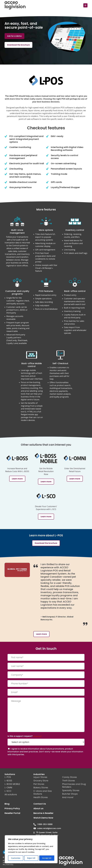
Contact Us (40, 804)
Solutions (10, 774)
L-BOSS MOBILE (12, 784)
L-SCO (8, 791)
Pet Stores (39, 784)
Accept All (47, 858)
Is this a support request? (24, 736)
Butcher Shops (70, 794)
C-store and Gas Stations (43, 792)
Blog (7, 804)
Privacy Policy (12, 808)
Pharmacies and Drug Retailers (74, 785)
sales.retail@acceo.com (46, 828)
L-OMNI (8, 788)
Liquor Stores (40, 777)
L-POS (8, 777)
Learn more (41, 634)
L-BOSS (8, 781)
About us (38, 808)
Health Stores (41, 797)
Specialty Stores (71, 790)
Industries (39, 774)
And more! (68, 797)
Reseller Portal (12, 813)
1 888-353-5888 (43, 824)
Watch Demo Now (43, 818)
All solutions (11, 794)
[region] (31, 849)
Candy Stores (69, 777)
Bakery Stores (41, 788)
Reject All (31, 858)
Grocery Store (41, 781)
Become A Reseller (43, 813)
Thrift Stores (69, 781)
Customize (16, 858)
